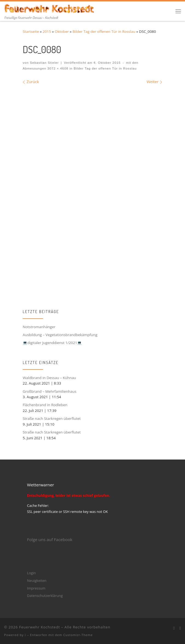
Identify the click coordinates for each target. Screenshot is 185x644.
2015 (47, 31)
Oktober (62, 31)
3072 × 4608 (57, 68)
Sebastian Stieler (44, 63)
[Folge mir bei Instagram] (180, 628)
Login (31, 573)
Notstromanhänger (39, 327)
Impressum (36, 588)
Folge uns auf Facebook (50, 539)
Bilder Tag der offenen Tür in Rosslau (104, 31)
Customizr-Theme (78, 635)
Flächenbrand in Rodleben (45, 405)
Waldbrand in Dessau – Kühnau (49, 378)
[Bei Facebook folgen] (174, 628)
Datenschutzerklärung (45, 596)
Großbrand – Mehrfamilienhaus (50, 391)
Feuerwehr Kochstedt (40, 627)
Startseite (31, 31)
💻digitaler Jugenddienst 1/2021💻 (52, 343)
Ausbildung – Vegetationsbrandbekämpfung (60, 335)
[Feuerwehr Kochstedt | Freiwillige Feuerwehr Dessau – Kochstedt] (50, 8)
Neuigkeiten (37, 581)
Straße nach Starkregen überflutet (52, 418)
